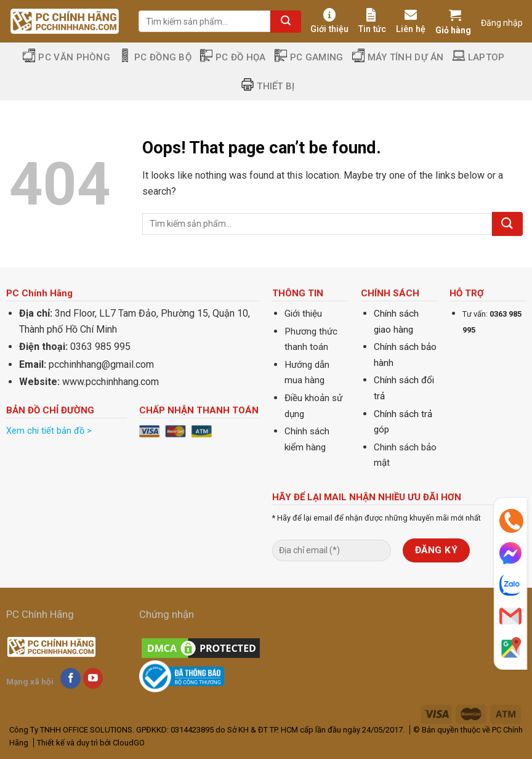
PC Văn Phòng (66, 57)
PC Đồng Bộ (155, 57)
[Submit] (286, 22)
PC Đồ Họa (233, 57)
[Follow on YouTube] (93, 678)
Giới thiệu (329, 21)
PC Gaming (309, 57)
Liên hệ (411, 21)
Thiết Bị (268, 86)
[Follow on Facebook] (71, 678)
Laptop (479, 57)
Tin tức (372, 21)
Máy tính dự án (398, 57)
